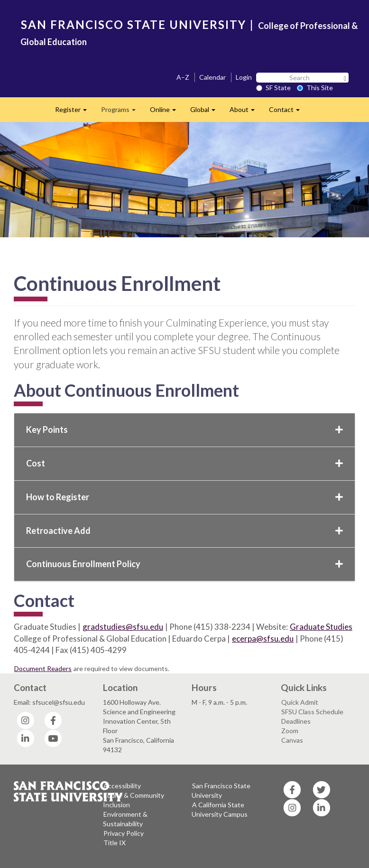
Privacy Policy (124, 833)
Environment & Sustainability (125, 819)
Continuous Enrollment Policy (184, 564)
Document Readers (43, 668)
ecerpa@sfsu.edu (263, 639)
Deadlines (296, 721)
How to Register (184, 497)
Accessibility (122, 786)
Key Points (184, 429)
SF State (273, 88)
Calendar (212, 77)
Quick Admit (300, 702)
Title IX (115, 843)
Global (206, 112)
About (246, 112)
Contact (288, 112)
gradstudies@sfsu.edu (123, 627)
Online (166, 112)
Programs (122, 112)
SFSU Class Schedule (312, 712)
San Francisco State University (221, 790)
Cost (184, 463)
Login (244, 77)
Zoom (290, 731)
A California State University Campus (220, 809)
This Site (315, 88)
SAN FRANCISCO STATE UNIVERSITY (134, 24)
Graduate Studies (321, 627)
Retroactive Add (184, 531)
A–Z (183, 77)
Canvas (292, 740)
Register (74, 112)
